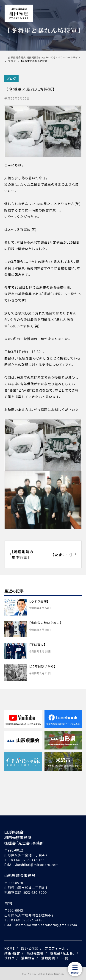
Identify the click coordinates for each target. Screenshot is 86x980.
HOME (10, 948)
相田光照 (19, 13)
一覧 (65, 958)
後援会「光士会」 (63, 953)
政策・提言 (12, 953)
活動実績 (48, 958)
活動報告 (28, 958)
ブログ (11, 78)
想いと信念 (30, 948)
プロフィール (55, 948)
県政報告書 (35, 953)
